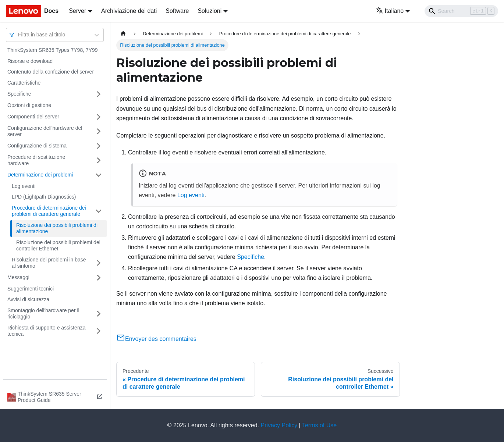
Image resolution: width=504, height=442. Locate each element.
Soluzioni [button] (210, 11)
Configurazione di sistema (37, 146)
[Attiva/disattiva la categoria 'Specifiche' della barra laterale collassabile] (99, 94)
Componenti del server (33, 117)
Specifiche (19, 94)
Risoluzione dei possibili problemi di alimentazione (57, 228)
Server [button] (77, 11)
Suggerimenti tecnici (31, 289)
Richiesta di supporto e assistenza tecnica (46, 331)
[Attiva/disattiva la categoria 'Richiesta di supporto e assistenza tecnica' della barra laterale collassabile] (99, 331)
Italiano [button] (390, 11)
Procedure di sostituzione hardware (36, 160)
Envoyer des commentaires (156, 339)
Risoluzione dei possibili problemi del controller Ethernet (58, 246)
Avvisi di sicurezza (28, 299)
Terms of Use (319, 425)
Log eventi (24, 186)
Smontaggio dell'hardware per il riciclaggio (43, 314)
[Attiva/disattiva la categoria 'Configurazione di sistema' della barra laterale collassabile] (99, 146)
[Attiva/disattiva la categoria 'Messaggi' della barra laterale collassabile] (99, 278)
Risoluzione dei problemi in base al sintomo (49, 263)
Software (177, 11)
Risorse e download (30, 61)
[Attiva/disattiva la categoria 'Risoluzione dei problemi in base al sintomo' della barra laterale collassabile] (99, 263)
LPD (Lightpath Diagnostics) (44, 197)
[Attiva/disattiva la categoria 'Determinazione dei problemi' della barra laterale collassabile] (99, 175)
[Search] (461, 11)
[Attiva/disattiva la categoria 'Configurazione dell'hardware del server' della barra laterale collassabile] (99, 131)
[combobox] (19, 35)
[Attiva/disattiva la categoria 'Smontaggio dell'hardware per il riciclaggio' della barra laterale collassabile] (99, 314)
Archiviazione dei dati (129, 11)
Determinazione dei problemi (40, 175)
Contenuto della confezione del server (51, 72)
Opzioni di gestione (29, 105)
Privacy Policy (279, 425)
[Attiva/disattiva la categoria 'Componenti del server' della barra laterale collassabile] (99, 117)
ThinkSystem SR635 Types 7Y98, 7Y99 (53, 50)
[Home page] (123, 34)
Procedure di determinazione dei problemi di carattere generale (49, 211)
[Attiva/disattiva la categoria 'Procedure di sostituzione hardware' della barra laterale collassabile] (99, 161)
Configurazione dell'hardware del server (45, 131)
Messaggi (18, 277)
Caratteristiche (24, 83)
